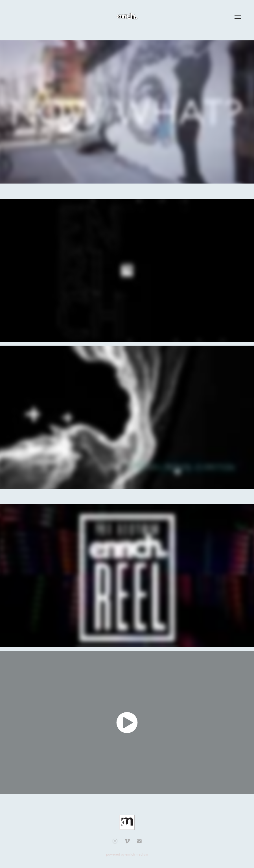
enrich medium (137, 854)
